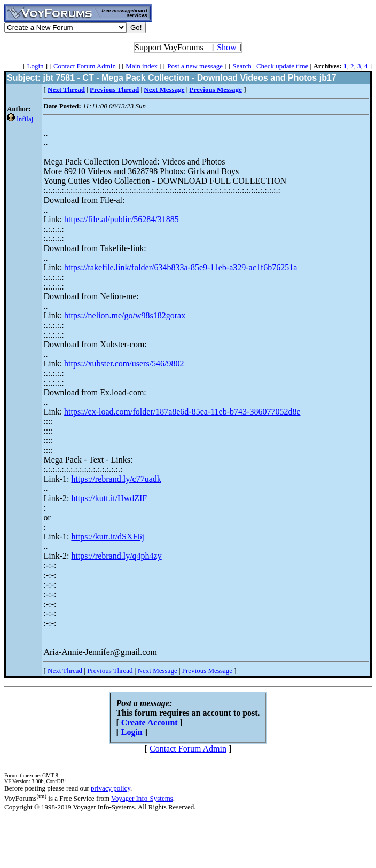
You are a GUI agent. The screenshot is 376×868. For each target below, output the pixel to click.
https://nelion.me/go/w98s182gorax (125, 315)
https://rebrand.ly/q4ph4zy (116, 556)
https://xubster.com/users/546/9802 (124, 363)
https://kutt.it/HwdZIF (109, 498)
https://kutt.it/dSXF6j (107, 537)
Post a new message (195, 66)
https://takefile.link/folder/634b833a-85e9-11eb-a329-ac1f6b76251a (181, 267)
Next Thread (65, 671)
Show (226, 47)
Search (242, 66)
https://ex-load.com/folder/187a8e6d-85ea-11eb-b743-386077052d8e (182, 412)
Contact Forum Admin (85, 66)
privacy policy (111, 788)
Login (35, 66)
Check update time (282, 66)
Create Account (150, 722)
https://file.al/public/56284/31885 (122, 219)
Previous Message (207, 671)
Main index (142, 66)
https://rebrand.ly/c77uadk (116, 479)
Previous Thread (110, 671)
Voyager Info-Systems (142, 798)
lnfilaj (25, 119)
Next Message (158, 671)
